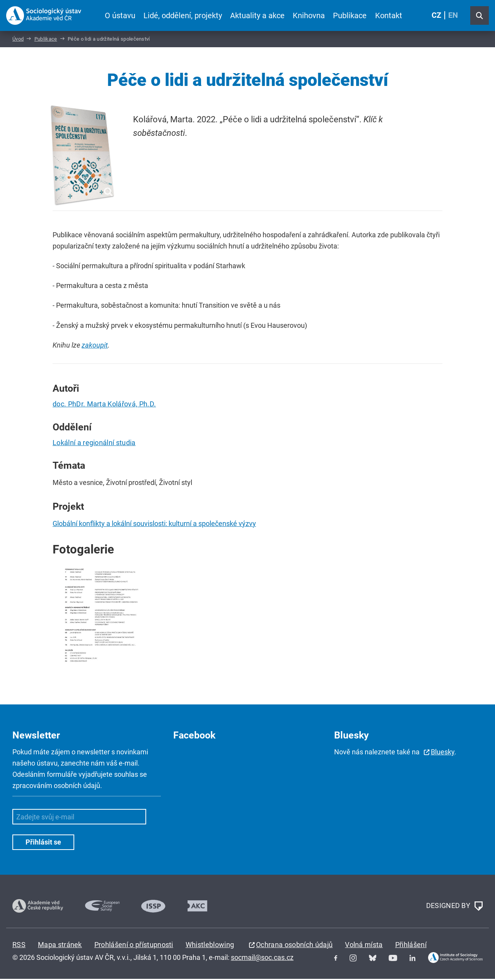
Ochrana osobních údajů (294, 945)
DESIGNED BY (454, 907)
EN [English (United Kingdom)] (453, 15)
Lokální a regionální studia (94, 444)
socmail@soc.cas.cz (262, 959)
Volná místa (364, 945)
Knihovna (309, 15)
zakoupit (95, 346)
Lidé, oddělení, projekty (183, 15)
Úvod (18, 40)
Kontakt (388, 15)
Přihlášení (411, 945)
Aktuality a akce (257, 15)
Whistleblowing (210, 945)
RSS (19, 945)
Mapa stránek (60, 945)
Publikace (350, 15)
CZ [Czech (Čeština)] (436, 15)
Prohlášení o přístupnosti (134, 945)
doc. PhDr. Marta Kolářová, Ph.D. (104, 405)
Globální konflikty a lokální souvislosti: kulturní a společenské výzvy (154, 525)
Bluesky (443, 753)
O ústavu (120, 15)
